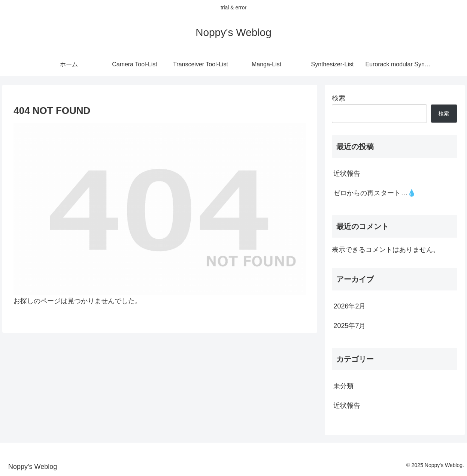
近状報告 (347, 174)
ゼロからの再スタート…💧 (374, 193)
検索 (339, 98)
